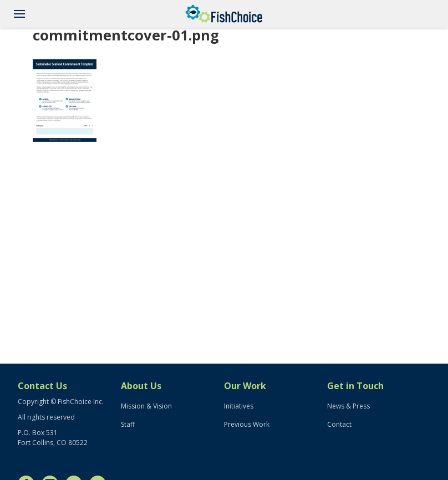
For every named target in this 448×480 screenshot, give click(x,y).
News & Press (348, 406)
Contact (339, 424)
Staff (128, 424)
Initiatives (239, 406)
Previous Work (247, 424)
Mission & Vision (146, 406)
